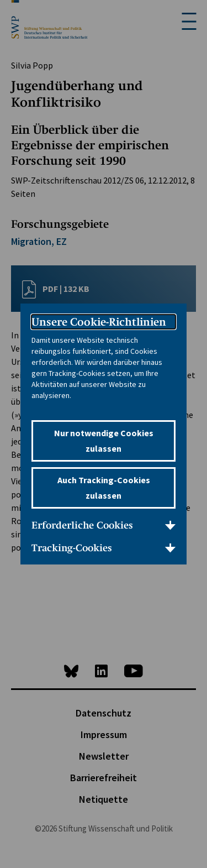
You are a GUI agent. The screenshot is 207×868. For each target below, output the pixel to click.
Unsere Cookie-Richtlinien (99, 322)
